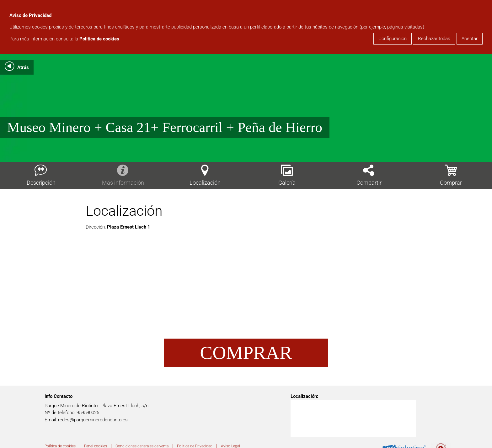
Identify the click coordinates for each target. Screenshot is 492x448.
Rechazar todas (434, 39)
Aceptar (470, 39)
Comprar (246, 353)
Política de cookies (99, 39)
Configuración (393, 39)
